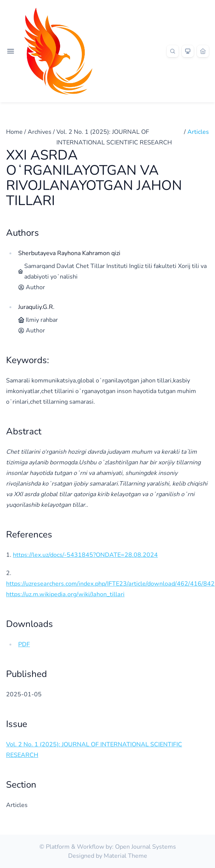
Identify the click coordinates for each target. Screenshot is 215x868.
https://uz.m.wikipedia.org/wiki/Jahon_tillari (65, 594)
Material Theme (125, 856)
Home (14, 132)
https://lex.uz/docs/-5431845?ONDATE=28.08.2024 (85, 555)
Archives (40, 132)
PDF (24, 644)
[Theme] (188, 51)
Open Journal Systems (146, 847)
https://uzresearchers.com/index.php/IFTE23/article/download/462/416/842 (110, 584)
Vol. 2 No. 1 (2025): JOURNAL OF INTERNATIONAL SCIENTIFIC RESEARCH (114, 137)
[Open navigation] (11, 51)
